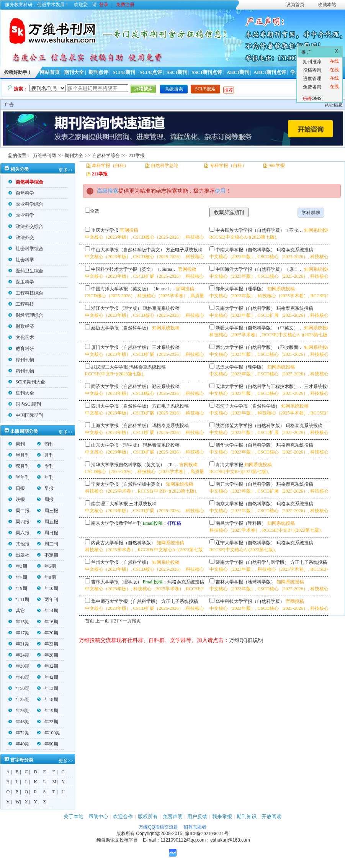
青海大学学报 (229, 465)
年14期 (48, 611)
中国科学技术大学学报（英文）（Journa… (134, 269)
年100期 (49, 733)
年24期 (19, 655)
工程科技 (21, 304)
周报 (45, 500)
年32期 (48, 666)
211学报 (137, 156)
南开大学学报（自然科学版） (245, 484)
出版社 (19, 555)
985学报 (277, 165)
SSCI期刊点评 (207, 72)
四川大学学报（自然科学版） (121, 406)
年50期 (19, 688)
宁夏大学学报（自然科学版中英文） (128, 484)
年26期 (19, 711)
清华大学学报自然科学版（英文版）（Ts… (135, 465)
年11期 (19, 599)
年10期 (48, 588)
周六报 (19, 533)
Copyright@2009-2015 (159, 834)
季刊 (45, 466)
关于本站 (74, 816)
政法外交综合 (26, 226)
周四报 (19, 522)
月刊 (45, 455)
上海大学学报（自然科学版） (121, 426)
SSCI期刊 (177, 72)
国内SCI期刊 (25, 404)
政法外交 (21, 237)
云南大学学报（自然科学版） (245, 308)
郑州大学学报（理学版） (241, 289)
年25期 (19, 699)
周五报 (48, 522)
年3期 (18, 566)
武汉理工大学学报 (110, 367)
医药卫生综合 (26, 271)
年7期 (18, 577)
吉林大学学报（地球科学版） (245, 582)
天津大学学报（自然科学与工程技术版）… (259, 387)
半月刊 (19, 455)
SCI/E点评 (151, 72)
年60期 (48, 744)
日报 (17, 488)
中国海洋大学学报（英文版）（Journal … (133, 289)
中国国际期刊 (26, 415)
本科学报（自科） (110, 165)
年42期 (48, 677)
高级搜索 (174, 89)
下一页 (125, 621)
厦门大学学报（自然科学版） (121, 347)
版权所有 (148, 816)
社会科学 (21, 260)
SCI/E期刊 (124, 72)
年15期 (19, 622)
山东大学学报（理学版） (116, 445)
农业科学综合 (26, 204)
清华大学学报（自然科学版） (245, 445)
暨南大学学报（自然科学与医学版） (252, 562)
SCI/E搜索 (205, 89)
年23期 (48, 722)
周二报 (19, 511)
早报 (45, 488)
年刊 (45, 477)
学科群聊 (311, 213)
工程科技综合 (26, 293)
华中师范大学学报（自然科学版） (126, 601)
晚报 (17, 500)
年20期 (48, 633)
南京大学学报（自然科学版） (245, 504)
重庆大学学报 (105, 230)
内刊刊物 (21, 371)
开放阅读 (271, 816)
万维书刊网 (44, 156)
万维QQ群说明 (246, 640)
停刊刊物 (21, 360)
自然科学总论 (165, 165)
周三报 (48, 511)
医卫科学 (21, 282)
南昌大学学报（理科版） (241, 523)
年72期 (19, 733)
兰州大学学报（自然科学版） (121, 562)
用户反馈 (197, 816)
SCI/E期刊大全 (27, 382)
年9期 (18, 588)
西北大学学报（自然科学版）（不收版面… (259, 347)
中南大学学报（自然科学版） (245, 250)
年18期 (48, 699)
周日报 (48, 533)
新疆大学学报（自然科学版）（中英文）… (259, 328)
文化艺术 (21, 337)
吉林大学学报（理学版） (116, 582)
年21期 (19, 644)
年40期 (19, 744)
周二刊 (48, 544)
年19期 (48, 711)
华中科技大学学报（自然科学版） (250, 601)
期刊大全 (74, 72)
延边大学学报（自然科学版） (121, 328)
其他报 (19, 544)
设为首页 (295, 5)
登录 (104, 5)
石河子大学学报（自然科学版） (248, 406)
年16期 (48, 622)
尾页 (136, 621)
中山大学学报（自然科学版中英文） (128, 250)
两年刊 (48, 599)
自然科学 (21, 193)
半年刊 (19, 477)
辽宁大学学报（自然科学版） (245, 543)
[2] (115, 621)
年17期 (19, 633)
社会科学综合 (26, 249)
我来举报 (222, 816)
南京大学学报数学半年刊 (116, 523)
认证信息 (334, 105)
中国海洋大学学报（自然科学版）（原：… (259, 269)
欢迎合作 (123, 816)
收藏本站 (327, 5)
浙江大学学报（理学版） (116, 308)
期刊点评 (98, 72)
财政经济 (21, 326)
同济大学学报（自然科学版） (121, 387)
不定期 (48, 555)
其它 (17, 611)
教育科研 (21, 349)
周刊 (17, 444)
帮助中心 (98, 816)
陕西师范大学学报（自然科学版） (250, 426)
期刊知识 (247, 816)
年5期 (47, 566)
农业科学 (21, 215)
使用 (220, 191)
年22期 (48, 644)
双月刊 (19, 466)
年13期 (48, 688)
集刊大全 (21, 393)
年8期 (47, 577)
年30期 (19, 666)
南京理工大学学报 (110, 504)
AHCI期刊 (238, 72)
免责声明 (173, 816)
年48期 (19, 677)
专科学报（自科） (228, 165)
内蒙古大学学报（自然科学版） (123, 543)
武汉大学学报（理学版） (241, 367)
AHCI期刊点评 (270, 72)
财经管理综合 (26, 315)
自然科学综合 (106, 156)
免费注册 (125, 5)
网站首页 (50, 72)
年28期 (48, 655)
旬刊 (45, 444)
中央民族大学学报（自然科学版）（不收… (259, 230)
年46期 (19, 722)
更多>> (66, 170)
